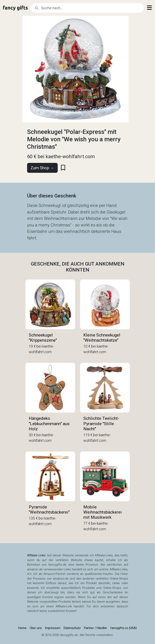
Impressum (53, 628)
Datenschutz (72, 628)
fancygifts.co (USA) (123, 628)
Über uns (36, 628)
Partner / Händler (95, 628)
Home (22, 628)
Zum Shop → (42, 168)
